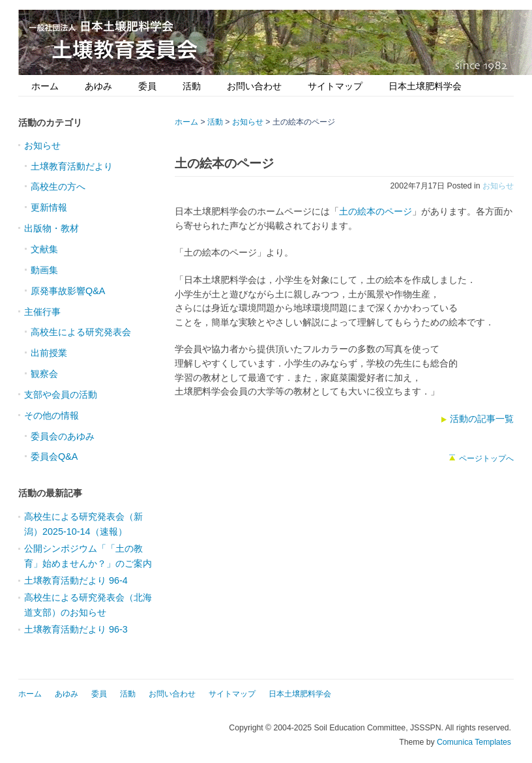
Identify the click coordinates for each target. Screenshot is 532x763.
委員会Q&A (54, 456)
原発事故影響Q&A (68, 291)
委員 (147, 86)
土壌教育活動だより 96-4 (76, 580)
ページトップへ (486, 458)
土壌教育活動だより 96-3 (76, 629)
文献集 (44, 249)
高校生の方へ (58, 187)
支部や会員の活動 (61, 395)
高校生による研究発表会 (81, 332)
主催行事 (42, 312)
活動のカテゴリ (50, 123)
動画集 (44, 270)
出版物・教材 (52, 228)
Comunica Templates (474, 742)
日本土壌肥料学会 (425, 86)
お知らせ (498, 186)
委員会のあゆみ (63, 436)
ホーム (45, 86)
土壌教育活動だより (72, 166)
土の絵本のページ (376, 211)
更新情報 (49, 207)
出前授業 (49, 353)
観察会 (44, 374)
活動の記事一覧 (482, 419)
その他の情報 (52, 415)
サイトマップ (335, 86)
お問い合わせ (254, 86)
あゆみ (98, 86)
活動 (192, 86)
